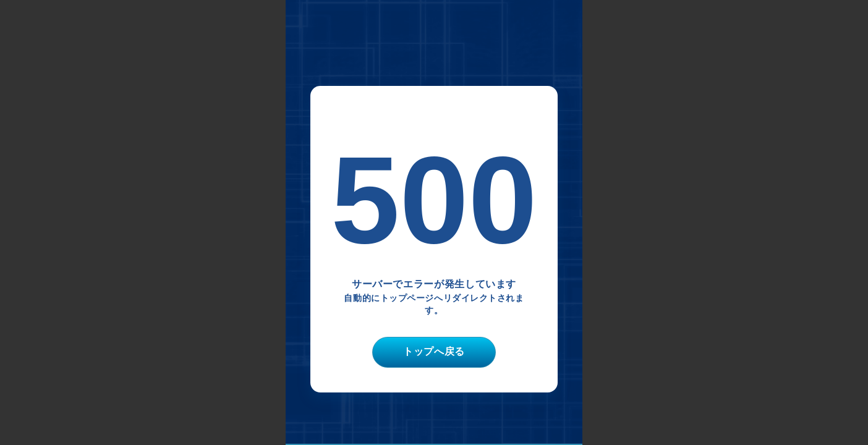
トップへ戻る (434, 351)
